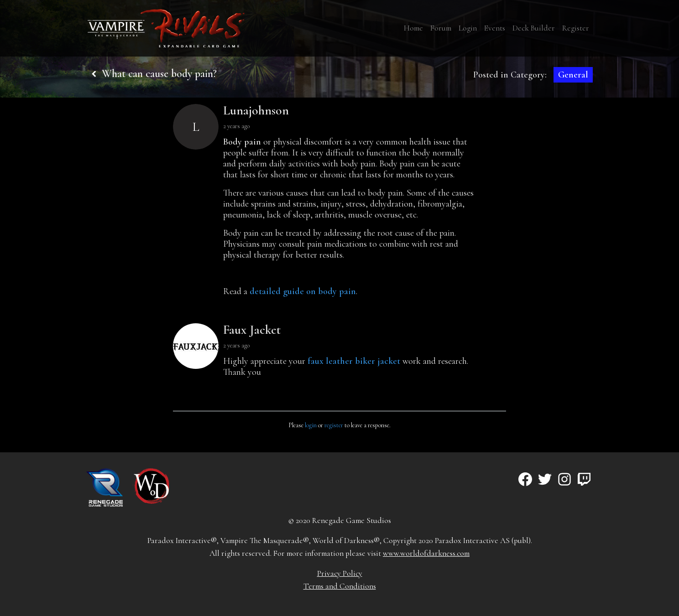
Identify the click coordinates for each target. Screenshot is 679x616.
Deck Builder (534, 28)
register (334, 425)
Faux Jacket (252, 330)
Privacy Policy (340, 573)
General (573, 75)
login (311, 425)
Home (413, 28)
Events (495, 28)
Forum (441, 28)
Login (468, 28)
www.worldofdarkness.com (426, 553)
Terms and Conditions (340, 586)
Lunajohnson (256, 110)
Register (576, 28)
